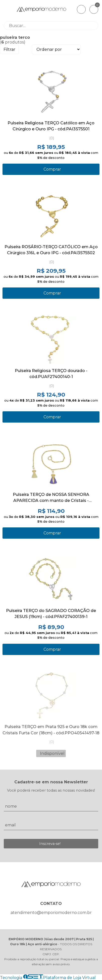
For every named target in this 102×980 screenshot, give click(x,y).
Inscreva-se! (50, 844)
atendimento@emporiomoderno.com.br (51, 913)
